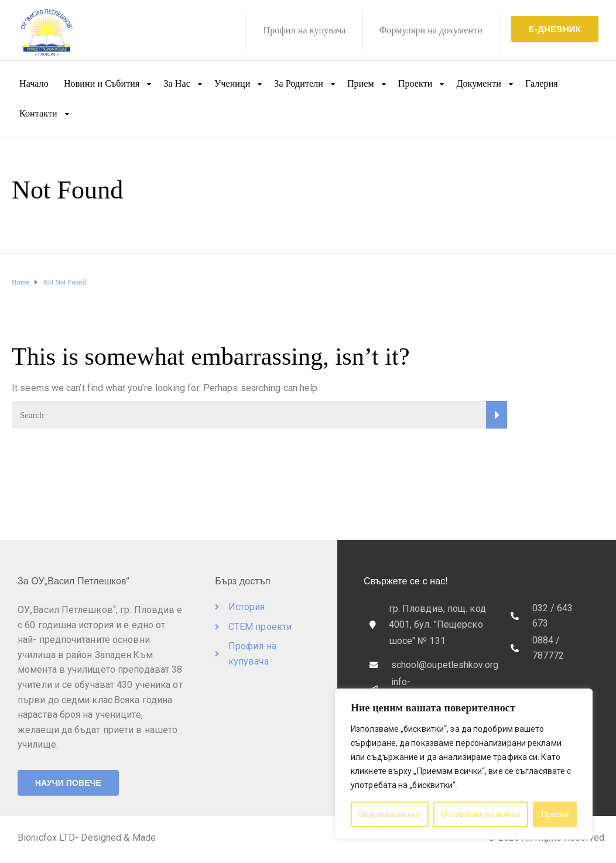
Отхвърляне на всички (481, 814)
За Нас (177, 83)
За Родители (299, 83)
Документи (479, 83)
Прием (361, 83)
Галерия (542, 83)
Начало (34, 83)
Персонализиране (389, 814)
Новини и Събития (102, 83)
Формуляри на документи (431, 30)
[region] (464, 764)
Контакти (38, 113)
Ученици (232, 83)
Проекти (415, 83)
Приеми (555, 814)
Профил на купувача (305, 30)
